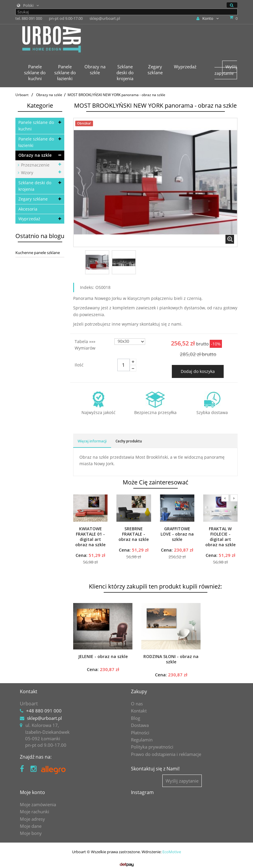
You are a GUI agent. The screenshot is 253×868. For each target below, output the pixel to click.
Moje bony (31, 833)
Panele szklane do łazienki (36, 142)
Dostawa (140, 725)
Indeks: (87, 287)
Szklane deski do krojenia (35, 186)
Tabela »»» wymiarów (86, 345)
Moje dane (31, 826)
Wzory (27, 173)
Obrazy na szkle (35, 155)
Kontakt (139, 711)
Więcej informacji (92, 441)
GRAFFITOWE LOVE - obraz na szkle (177, 534)
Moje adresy (32, 819)
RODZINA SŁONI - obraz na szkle (171, 659)
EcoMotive (172, 852)
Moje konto (32, 792)
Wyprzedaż (29, 219)
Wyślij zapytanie (226, 70)
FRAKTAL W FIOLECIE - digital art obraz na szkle (220, 537)
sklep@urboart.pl (44, 718)
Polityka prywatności (152, 747)
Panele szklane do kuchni (36, 126)
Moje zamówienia (38, 804)
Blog (136, 718)
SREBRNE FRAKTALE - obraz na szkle (134, 534)
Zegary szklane (33, 199)
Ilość (79, 365)
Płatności (140, 733)
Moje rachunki (35, 812)
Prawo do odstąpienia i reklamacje (166, 754)
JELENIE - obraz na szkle (103, 657)
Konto (208, 18)
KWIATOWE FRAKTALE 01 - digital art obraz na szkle (90, 537)
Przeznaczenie (35, 165)
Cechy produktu (129, 441)
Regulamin (142, 740)
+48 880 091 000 (44, 711)
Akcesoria (28, 209)
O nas (137, 704)
